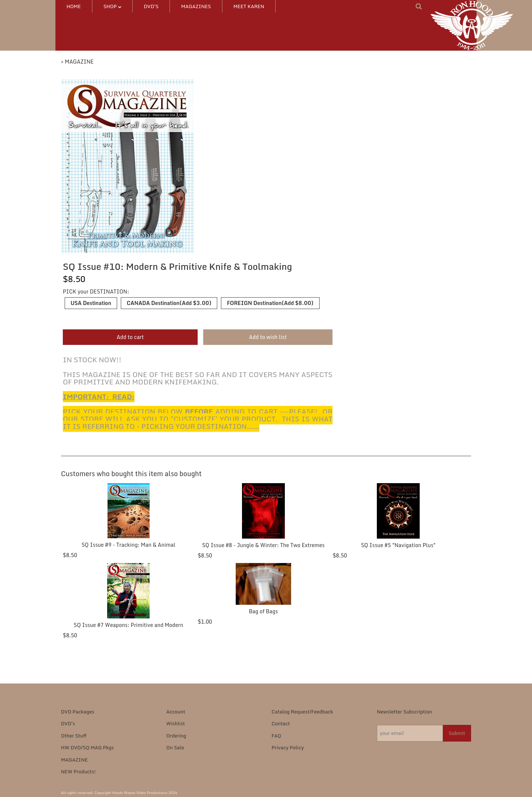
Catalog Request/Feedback (302, 712)
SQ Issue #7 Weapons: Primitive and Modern (128, 625)
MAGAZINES (196, 6)
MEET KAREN (249, 6)
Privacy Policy (288, 747)
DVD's (151, 6)
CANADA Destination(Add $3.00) (169, 303)
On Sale (175, 747)
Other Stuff (74, 736)
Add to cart (130, 337)
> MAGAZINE (77, 62)
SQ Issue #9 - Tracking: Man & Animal (128, 545)
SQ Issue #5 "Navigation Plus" (398, 545)
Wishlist (176, 723)
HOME (74, 6)
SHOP (112, 6)
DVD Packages (78, 712)
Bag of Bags (263, 611)
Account (176, 712)
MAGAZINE (74, 760)
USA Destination (91, 303)
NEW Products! (78, 771)
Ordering (176, 736)
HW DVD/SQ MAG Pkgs (87, 747)
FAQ (276, 736)
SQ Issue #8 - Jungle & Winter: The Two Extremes (263, 545)
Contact (281, 723)
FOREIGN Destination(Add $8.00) (270, 303)
